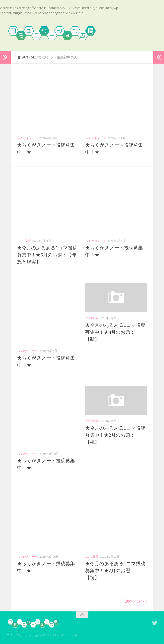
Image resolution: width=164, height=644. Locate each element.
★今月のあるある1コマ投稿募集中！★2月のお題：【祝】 (115, 435)
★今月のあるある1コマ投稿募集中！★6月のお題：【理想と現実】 (47, 255)
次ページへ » (136, 601)
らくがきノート (28, 138)
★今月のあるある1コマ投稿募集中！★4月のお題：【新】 (115, 332)
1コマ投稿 (24, 241)
